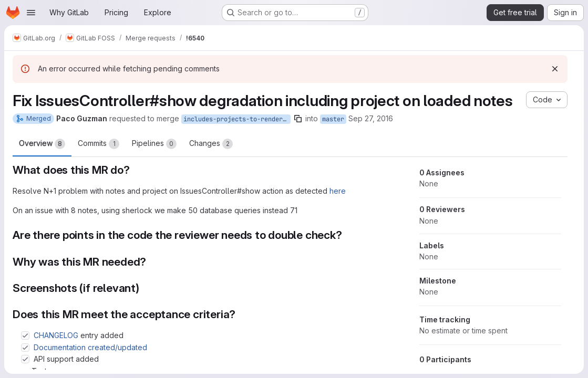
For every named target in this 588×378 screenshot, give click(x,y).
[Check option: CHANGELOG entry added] (25, 335)
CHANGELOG (56, 335)
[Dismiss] (555, 69)
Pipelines (154, 144)
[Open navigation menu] (31, 13)
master (333, 119)
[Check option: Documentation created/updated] (25, 348)
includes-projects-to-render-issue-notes (237, 119)
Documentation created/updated (90, 347)
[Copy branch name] (298, 119)
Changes (211, 144)
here (338, 191)
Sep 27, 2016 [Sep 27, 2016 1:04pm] (371, 118)
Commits (99, 144)
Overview (42, 144)
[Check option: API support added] (25, 359)
